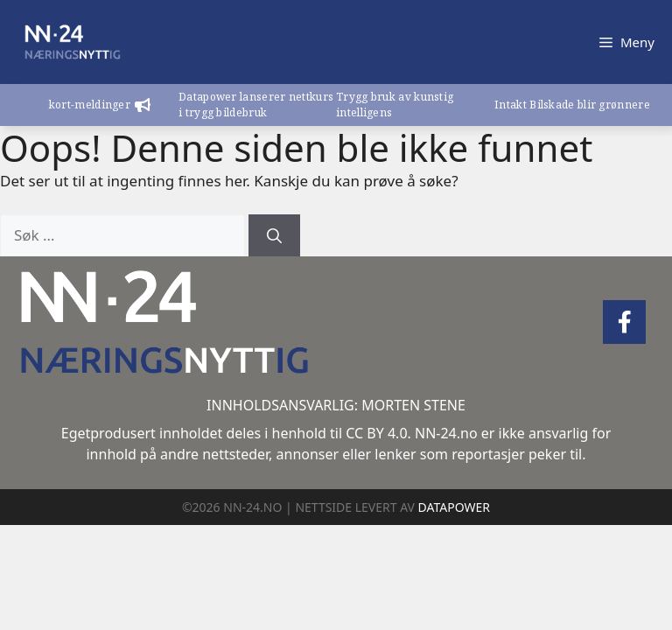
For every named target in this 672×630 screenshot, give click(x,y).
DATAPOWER (454, 507)
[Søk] (274, 235)
